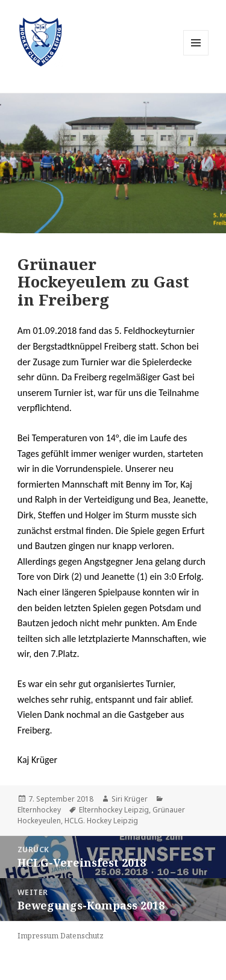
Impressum (38, 936)
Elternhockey (39, 810)
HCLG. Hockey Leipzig (101, 821)
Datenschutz (82, 936)
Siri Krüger (130, 799)
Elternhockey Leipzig (114, 810)
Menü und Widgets (196, 55)
